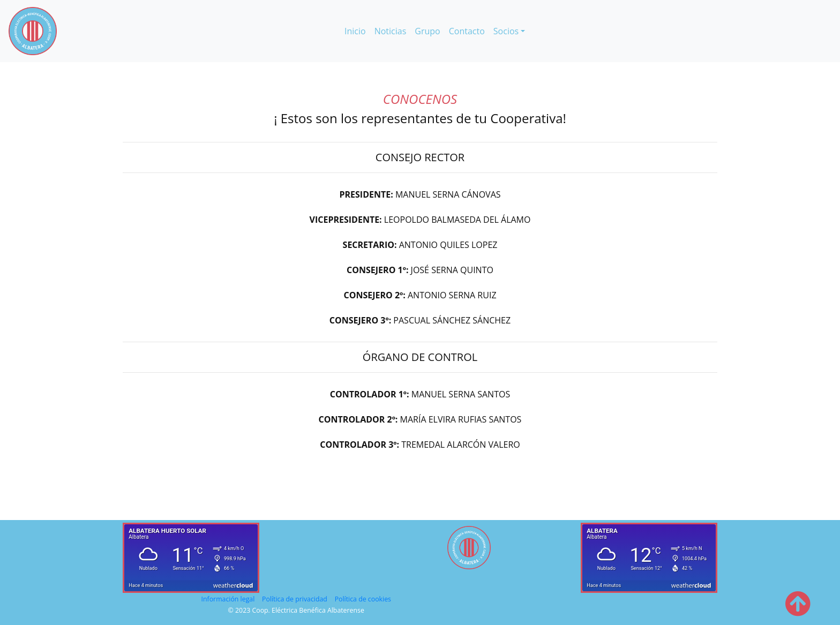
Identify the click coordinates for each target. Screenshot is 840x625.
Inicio (357, 31)
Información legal (228, 599)
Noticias (391, 31)
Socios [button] (506, 31)
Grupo (427, 31)
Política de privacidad (295, 599)
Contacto (467, 31)
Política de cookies (363, 599)
